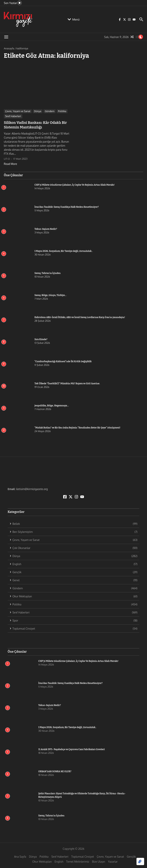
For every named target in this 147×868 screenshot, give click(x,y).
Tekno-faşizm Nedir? (46, 229)
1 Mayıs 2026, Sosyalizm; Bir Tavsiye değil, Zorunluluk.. (64, 251)
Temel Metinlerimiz (78, 861)
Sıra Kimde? (41, 339)
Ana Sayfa (20, 856)
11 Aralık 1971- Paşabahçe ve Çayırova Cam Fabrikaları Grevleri (71, 749)
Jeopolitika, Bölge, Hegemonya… (52, 405)
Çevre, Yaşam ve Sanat (18, 111)
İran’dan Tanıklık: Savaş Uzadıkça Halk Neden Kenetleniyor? (67, 207)
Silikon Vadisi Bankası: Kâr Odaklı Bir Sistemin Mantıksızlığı (34, 125)
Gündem (50, 111)
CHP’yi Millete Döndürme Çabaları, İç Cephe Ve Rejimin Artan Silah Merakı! (81, 184)
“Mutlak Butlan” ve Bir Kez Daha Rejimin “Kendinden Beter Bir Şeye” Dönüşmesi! (77, 427)
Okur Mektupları (42, 861)
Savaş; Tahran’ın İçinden (47, 273)
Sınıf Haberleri (13, 116)
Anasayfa (9, 48)
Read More (10, 163)
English (59, 861)
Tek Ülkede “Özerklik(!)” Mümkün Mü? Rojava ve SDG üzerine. (67, 383)
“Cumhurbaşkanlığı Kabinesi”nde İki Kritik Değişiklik (63, 361)
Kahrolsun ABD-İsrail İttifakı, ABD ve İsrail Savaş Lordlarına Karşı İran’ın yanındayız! (80, 317)
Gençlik (131, 856)
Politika (62, 111)
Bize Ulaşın (99, 861)
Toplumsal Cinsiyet (82, 856)
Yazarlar (113, 861)
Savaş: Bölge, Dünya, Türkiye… (50, 295)
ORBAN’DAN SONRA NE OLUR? (55, 771)
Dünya (38, 111)
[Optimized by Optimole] (140, 861)
